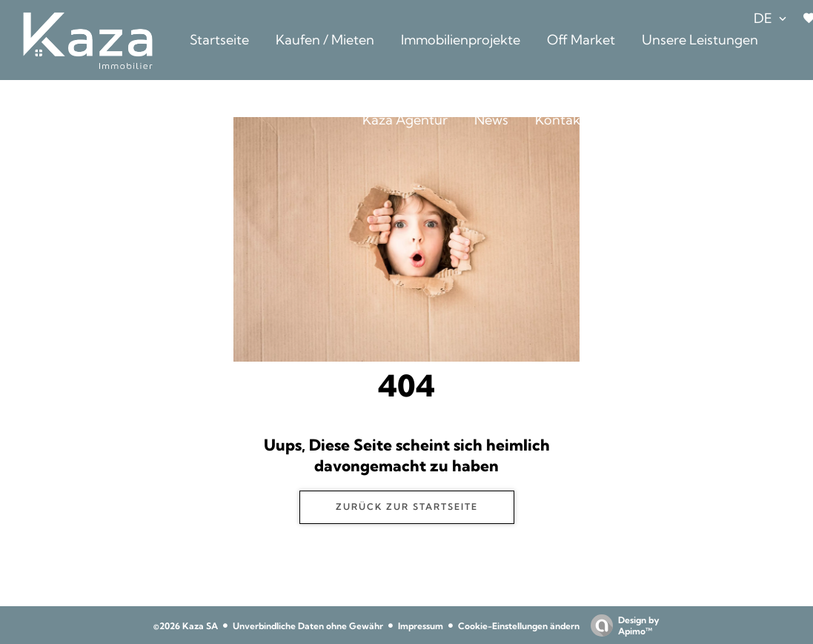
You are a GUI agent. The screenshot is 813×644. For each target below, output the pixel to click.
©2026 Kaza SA (186, 626)
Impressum (421, 626)
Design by (621, 625)
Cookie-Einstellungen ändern (519, 626)
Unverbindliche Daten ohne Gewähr (308, 626)
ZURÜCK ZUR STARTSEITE (407, 507)
